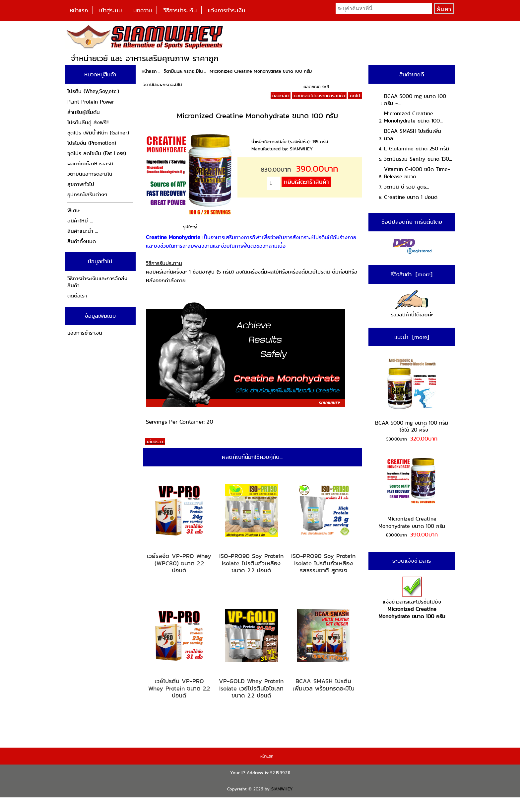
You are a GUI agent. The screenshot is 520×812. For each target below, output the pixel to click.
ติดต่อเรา (77, 296)
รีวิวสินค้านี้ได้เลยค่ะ (412, 304)
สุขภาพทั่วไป (81, 184)
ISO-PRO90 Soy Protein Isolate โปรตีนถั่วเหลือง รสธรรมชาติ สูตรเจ (323, 563)
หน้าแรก (79, 10)
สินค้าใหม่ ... (80, 221)
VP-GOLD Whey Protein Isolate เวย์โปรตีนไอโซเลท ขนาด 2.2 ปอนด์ (251, 688)
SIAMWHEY (282, 789)
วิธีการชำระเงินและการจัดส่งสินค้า (97, 282)
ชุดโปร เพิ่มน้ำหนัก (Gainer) (98, 133)
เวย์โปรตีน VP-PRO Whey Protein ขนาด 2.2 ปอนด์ (179, 688)
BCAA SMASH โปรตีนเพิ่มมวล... (413, 135)
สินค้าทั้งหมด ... (84, 241)
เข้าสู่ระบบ (111, 10)
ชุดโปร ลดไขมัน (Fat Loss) (97, 153)
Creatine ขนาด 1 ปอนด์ (411, 197)
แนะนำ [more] (412, 337)
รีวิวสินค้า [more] (412, 274)
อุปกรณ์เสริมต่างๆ (87, 194)
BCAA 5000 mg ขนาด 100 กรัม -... (415, 100)
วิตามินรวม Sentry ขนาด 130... (418, 159)
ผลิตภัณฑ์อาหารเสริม (90, 163)
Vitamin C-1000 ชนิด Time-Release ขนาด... (417, 173)
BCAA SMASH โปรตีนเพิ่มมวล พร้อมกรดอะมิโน (324, 685)
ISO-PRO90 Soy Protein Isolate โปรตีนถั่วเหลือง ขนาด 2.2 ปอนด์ (251, 563)
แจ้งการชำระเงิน (227, 10)
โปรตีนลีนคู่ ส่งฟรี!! (88, 122)
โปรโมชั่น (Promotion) (92, 143)
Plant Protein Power (91, 102)
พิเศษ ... (76, 210)
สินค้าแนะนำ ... (83, 231)
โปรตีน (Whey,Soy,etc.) (93, 91)
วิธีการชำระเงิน (180, 10)
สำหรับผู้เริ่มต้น (84, 112)
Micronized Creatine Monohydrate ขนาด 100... (413, 117)
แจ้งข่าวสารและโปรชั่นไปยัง (412, 598)
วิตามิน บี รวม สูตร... (407, 187)
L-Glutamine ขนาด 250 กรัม (417, 149)
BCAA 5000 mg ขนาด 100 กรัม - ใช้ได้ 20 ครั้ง (412, 396)
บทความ (143, 10)
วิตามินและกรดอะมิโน (183, 71)
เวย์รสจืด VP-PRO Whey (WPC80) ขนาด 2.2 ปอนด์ (179, 563)
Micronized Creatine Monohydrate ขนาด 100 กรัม (412, 492)
